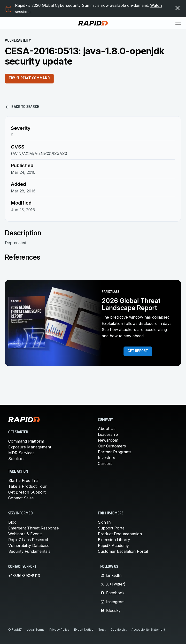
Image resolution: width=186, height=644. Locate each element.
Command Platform (26, 441)
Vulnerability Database (29, 545)
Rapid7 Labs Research (29, 540)
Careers (105, 463)
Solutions (17, 459)
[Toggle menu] (178, 23)
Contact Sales (21, 498)
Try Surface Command (29, 78)
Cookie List (119, 630)
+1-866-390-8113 (24, 576)
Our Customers (112, 446)
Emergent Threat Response (34, 528)
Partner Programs (115, 452)
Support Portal (112, 528)
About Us (107, 429)
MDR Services (21, 453)
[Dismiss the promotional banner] (178, 8)
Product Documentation (120, 534)
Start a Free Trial (24, 480)
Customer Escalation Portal (123, 551)
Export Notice (84, 630)
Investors (106, 458)
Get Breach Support (27, 492)
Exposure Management (30, 447)
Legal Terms (36, 630)
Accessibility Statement (148, 630)
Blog (12, 522)
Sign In (104, 522)
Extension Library (114, 540)
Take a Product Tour (27, 486)
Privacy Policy (59, 630)
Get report (138, 351)
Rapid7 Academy (113, 545)
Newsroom (108, 440)
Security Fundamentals (29, 551)
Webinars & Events (25, 534)
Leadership (108, 434)
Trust (102, 630)
